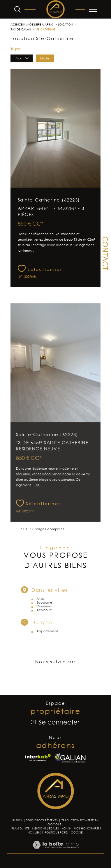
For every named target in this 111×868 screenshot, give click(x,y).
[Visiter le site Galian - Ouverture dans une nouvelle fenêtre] (70, 758)
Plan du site (20, 828)
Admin (66, 828)
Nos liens (35, 832)
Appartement (47, 639)
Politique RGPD (56, 832)
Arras (40, 606)
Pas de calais (21, 29)
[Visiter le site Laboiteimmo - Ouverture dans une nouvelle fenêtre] (55, 851)
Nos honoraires (87, 828)
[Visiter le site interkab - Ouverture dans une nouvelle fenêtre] (38, 758)
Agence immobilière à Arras (32, 24)
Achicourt (44, 618)
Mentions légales (45, 828)
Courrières (44, 614)
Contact (104, 254)
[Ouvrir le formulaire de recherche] (17, 9)
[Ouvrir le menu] (93, 9)
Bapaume (44, 610)
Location (65, 24)
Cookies (77, 832)
